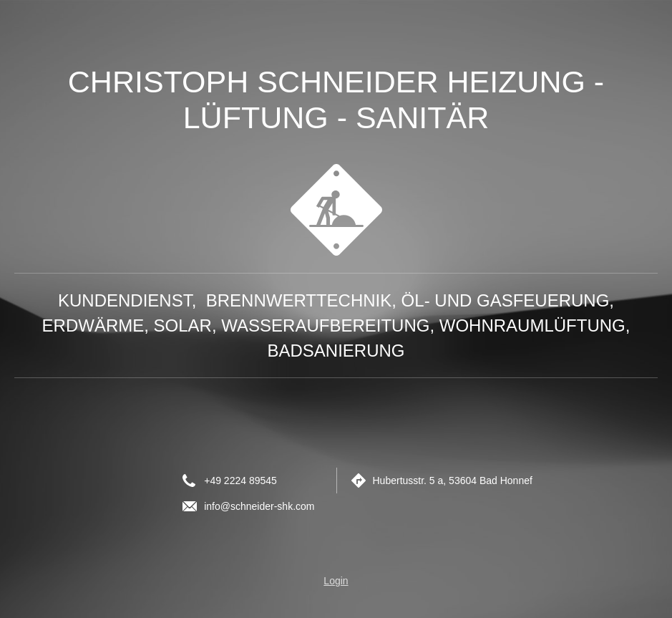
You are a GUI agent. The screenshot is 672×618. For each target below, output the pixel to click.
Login (336, 581)
